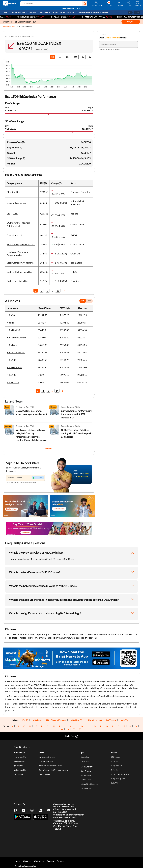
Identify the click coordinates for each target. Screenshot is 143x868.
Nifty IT (11, 323)
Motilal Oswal (86, 780)
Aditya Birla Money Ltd (90, 784)
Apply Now (131, 22)
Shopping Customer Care (26, 866)
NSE (83, 301)
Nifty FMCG (13, 382)
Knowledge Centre (84, 12)
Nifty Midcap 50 (15, 367)
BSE (89, 301)
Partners (60, 861)
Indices (114, 752)
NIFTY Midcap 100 (94, 17)
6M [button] (75, 57)
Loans (5, 12)
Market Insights (20, 757)
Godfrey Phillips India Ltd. (19, 272)
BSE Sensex (111, 720)
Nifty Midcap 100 (94, 720)
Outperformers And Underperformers (53, 770)
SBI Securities (86, 775)
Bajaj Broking (86, 771)
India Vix (124, 720)
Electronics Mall (57, 12)
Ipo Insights (18, 766)
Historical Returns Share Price (50, 766)
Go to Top (70, 736)
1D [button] (53, 57)
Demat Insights (20, 774)
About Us (27, 861)
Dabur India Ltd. (15, 235)
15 (58, 291)
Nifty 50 (11, 315)
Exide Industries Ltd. (17, 203)
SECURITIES (6, 26)
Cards (13, 12)
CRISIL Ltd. (12, 214)
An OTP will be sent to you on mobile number (22, 482)
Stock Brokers (87, 767)
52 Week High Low (46, 761)
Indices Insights (20, 770)
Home (17, 861)
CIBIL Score (70, 12)
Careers (50, 861)
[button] (85, 4)
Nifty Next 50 (28, 17)
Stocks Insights (19, 761)
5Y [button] (90, 57)
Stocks (41, 752)
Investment (32, 12)
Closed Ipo (85, 761)
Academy (96, 12)
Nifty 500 (11, 360)
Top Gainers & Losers (47, 757)
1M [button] (60, 57)
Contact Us (39, 861)
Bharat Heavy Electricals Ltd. (21, 244)
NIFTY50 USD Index (17, 338)
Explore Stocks (44, 774)
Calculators (104, 12)
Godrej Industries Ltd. (17, 281)
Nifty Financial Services (56, 720)
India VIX (115, 783)
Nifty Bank (60, 17)
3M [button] (68, 57)
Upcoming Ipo (86, 757)
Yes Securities (86, 788)
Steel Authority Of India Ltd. (20, 263)
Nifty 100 (11, 375)
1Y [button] (83, 57)
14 (57, 391)
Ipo (82, 752)
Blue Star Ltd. (13, 192)
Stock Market (44, 12)
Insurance (21, 12)
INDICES (14, 26)
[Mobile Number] (25, 478)
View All (49, 449)
